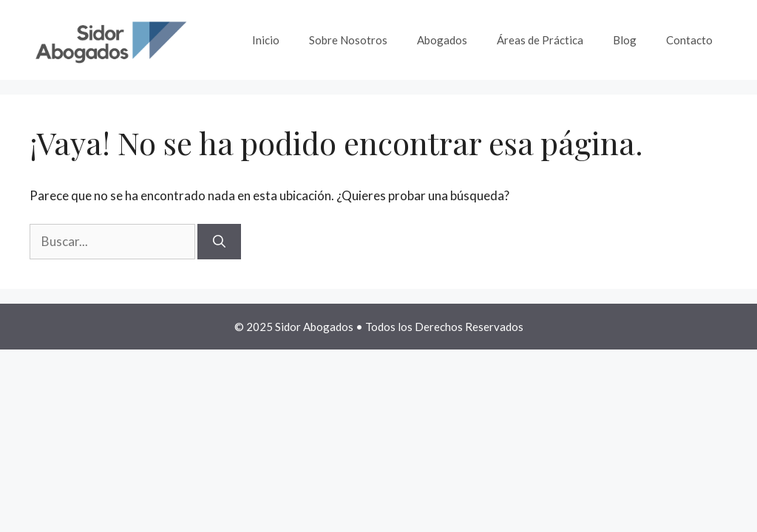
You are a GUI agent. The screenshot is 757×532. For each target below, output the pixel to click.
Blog (625, 40)
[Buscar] (219, 242)
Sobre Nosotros (348, 40)
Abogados (442, 40)
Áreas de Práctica (540, 40)
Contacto (689, 40)
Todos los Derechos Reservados (444, 327)
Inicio (266, 40)
